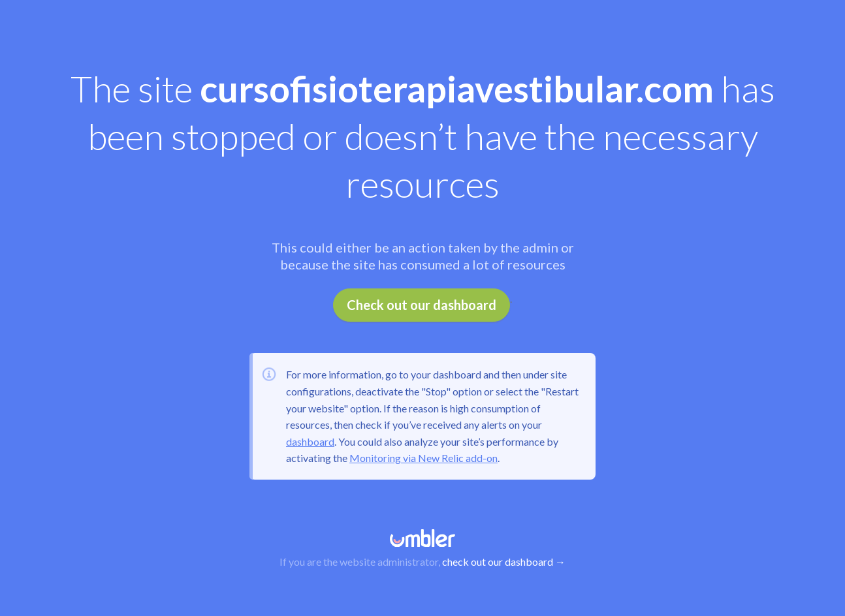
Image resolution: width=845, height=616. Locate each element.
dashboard (310, 441)
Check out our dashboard (422, 305)
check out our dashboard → (504, 562)
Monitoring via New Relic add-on (423, 458)
